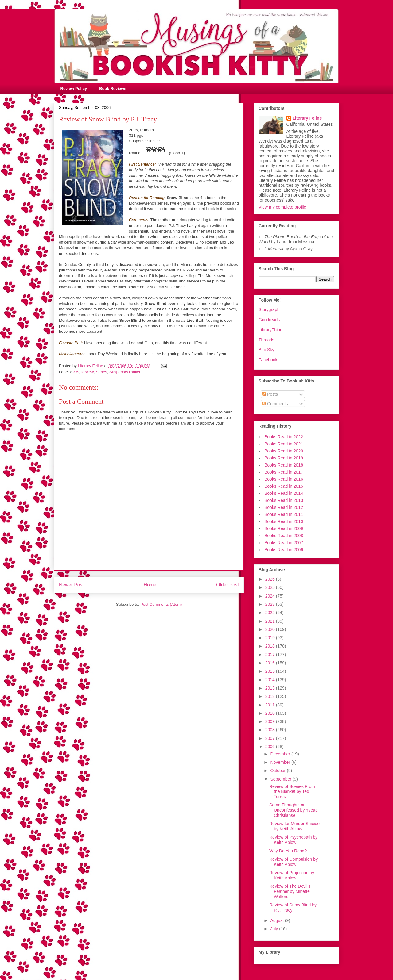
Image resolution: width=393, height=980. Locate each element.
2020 (271, 629)
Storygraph (269, 309)
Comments (275, 404)
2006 (271, 747)
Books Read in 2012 (284, 507)
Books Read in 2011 (284, 514)
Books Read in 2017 (284, 472)
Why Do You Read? (288, 851)
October (278, 771)
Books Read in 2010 (284, 521)
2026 (271, 579)
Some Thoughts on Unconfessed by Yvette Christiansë (294, 810)
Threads (266, 340)
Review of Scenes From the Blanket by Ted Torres (292, 792)
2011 (271, 705)
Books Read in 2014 (284, 493)
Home (150, 585)
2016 (271, 663)
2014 (271, 680)
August (277, 920)
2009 (271, 721)
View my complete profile (282, 207)
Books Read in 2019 (284, 458)
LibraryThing (270, 330)
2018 (271, 646)
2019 (271, 638)
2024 (271, 596)
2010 (271, 713)
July (275, 929)
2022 (271, 613)
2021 (271, 621)
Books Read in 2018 (284, 465)
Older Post (228, 585)
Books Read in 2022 (284, 437)
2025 (271, 587)
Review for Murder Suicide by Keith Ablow (294, 826)
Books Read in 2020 (284, 451)
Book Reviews (113, 88)
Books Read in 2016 (284, 479)
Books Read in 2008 (284, 536)
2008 (271, 730)
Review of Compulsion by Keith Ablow (294, 862)
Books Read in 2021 (284, 444)
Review (87, 372)
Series (101, 372)
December (281, 754)
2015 (271, 671)
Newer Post (71, 585)
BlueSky (266, 350)
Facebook (268, 360)
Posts (270, 394)
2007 (271, 738)
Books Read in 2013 (284, 500)
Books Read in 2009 (284, 528)
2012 (271, 696)
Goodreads (269, 320)
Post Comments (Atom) (161, 604)
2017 (271, 655)
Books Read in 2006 (284, 550)
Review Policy (74, 88)
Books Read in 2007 (284, 543)
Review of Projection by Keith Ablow (292, 875)
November (281, 762)
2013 (271, 688)
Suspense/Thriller (125, 372)
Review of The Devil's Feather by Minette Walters (290, 891)
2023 (271, 604)
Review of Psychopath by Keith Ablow (293, 840)
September (281, 779)
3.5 (76, 372)
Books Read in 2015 (284, 486)
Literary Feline (307, 118)
